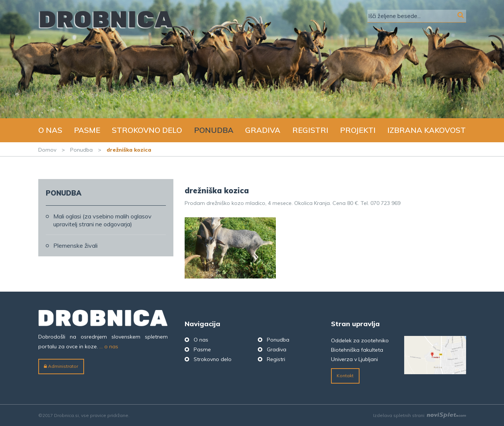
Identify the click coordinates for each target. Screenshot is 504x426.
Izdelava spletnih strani (420, 415)
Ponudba (214, 130)
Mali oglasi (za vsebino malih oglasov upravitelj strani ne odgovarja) (102, 220)
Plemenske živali (75, 245)
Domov (47, 150)
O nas (50, 130)
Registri (310, 130)
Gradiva (263, 130)
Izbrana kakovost (427, 130)
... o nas (109, 346)
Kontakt (345, 376)
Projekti (358, 130)
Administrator (61, 366)
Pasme (87, 130)
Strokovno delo (147, 130)
